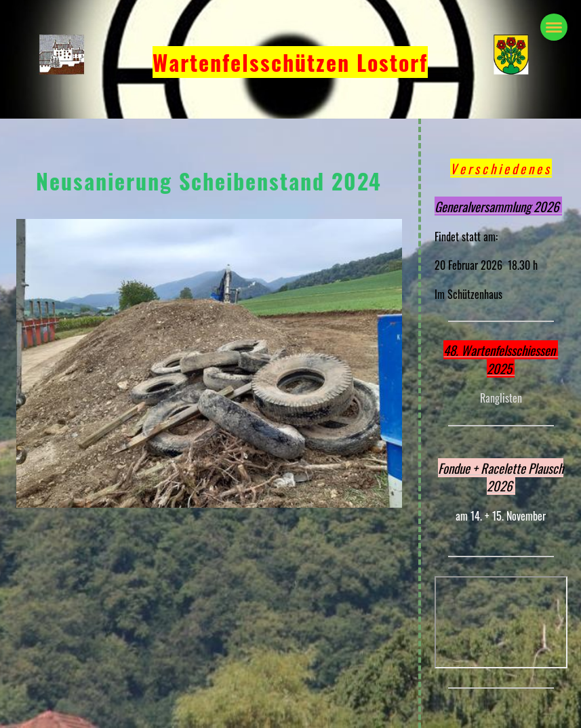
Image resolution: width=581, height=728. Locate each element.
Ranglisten (501, 398)
